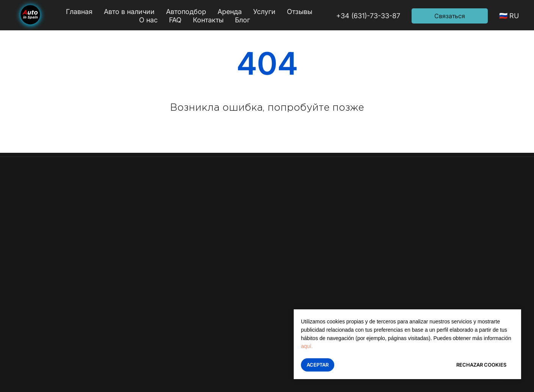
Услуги (264, 12)
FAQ (175, 20)
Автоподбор (186, 12)
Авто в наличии (129, 12)
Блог (243, 20)
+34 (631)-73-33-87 (368, 16)
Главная (79, 12)
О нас (148, 20)
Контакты (208, 20)
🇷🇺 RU (509, 16)
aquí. (307, 346)
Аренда (230, 12)
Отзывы (300, 12)
